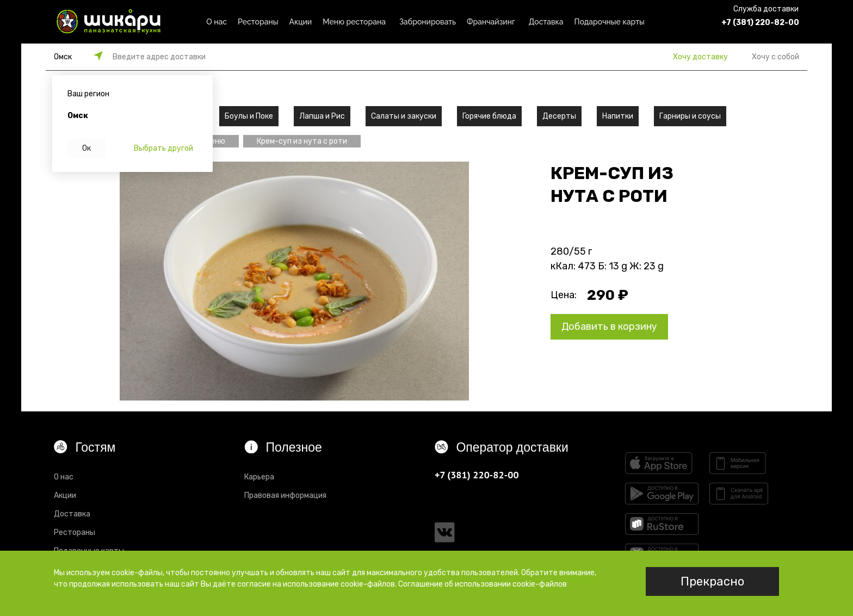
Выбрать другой (163, 148)
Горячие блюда (489, 116)
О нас (217, 22)
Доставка (546, 22)
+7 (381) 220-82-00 (760, 23)
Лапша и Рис (322, 116)
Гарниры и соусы (690, 116)
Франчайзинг (491, 22)
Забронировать (428, 22)
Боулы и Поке (249, 116)
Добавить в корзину (609, 327)
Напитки (618, 116)
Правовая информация (285, 495)
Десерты (559, 116)
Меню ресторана (354, 22)
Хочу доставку (700, 57)
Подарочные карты (610, 22)
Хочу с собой (775, 57)
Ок (86, 148)
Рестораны (258, 22)
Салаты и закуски (404, 116)
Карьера (259, 477)
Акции (301, 22)
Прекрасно (712, 581)
